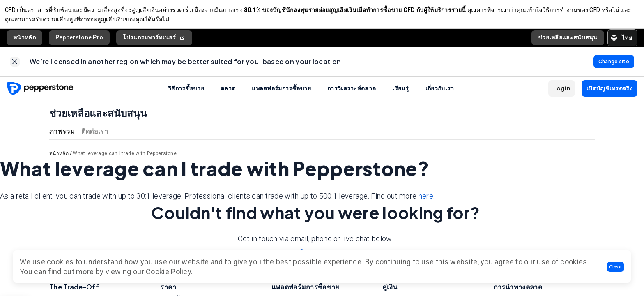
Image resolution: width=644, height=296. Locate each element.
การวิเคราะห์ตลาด (352, 95)
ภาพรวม (62, 138)
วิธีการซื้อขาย (186, 95)
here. (427, 202)
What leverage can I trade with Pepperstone (125, 160)
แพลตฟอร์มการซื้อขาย (281, 95)
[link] (15, 67)
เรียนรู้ (401, 95)
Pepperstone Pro (79, 41)
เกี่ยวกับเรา (440, 95)
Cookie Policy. (169, 272)
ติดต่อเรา (95, 138)
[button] (616, 267)
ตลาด (228, 95)
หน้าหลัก (24, 41)
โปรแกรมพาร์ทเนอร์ (154, 41)
